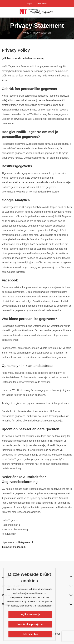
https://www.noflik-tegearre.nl (17, 542)
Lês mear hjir (30, 634)
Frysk (30, 3)
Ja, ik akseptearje (30, 614)
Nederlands (41, 3)
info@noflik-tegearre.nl (14, 547)
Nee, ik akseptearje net (30, 624)
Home (26, 33)
